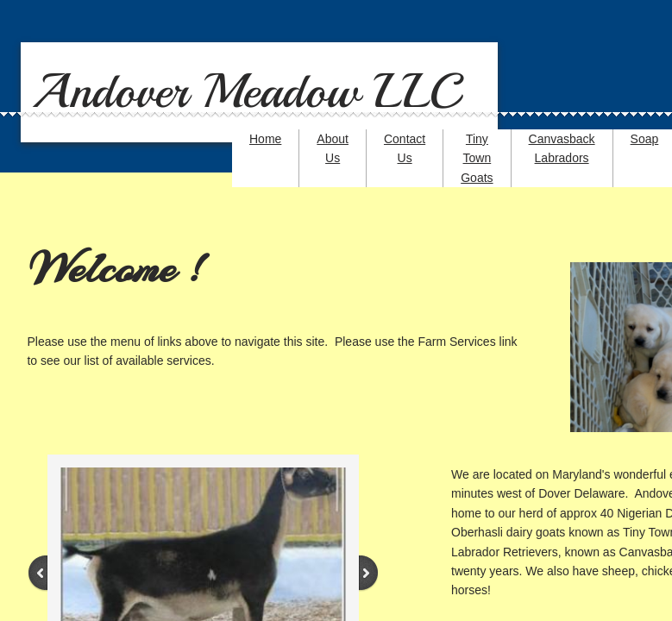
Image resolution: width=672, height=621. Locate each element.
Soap (645, 139)
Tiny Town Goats (477, 158)
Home (265, 139)
